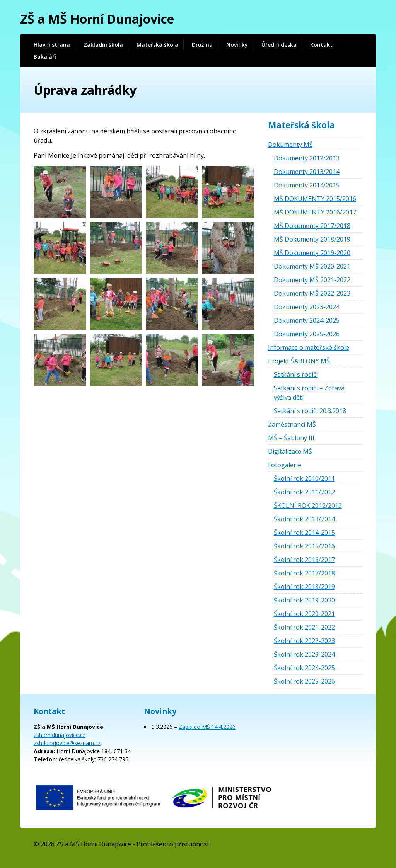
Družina (202, 45)
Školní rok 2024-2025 (304, 668)
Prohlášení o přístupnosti (174, 844)
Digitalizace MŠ (290, 451)
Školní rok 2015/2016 (304, 546)
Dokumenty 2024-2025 (307, 320)
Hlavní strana (52, 45)
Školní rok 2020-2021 (304, 614)
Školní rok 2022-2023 (304, 641)
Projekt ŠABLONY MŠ (299, 361)
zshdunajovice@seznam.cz (67, 743)
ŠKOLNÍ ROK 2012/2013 (308, 505)
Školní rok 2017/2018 (304, 573)
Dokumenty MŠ (290, 145)
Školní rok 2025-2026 (304, 681)
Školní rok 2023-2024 (304, 654)
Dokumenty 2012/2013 (307, 158)
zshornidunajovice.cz (60, 735)
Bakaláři (45, 57)
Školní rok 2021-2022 (304, 627)
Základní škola (103, 45)
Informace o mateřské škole (309, 347)
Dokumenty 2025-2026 (307, 334)
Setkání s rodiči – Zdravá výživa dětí (309, 393)
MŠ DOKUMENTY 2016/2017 (315, 212)
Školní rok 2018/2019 (304, 587)
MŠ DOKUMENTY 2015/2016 (315, 199)
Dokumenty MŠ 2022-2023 (312, 293)
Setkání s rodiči (296, 374)
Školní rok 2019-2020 (304, 600)
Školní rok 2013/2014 (304, 519)
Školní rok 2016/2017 (304, 560)
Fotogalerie (285, 465)
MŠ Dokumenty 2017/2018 (312, 226)
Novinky (237, 45)
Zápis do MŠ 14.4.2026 (207, 727)
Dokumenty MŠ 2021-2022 (312, 280)
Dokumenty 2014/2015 (307, 185)
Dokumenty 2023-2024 (307, 307)
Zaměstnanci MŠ (292, 424)
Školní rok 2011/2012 (304, 492)
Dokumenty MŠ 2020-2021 (312, 266)
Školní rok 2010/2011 (304, 478)
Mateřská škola (157, 45)
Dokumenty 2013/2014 (307, 172)
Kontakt (321, 45)
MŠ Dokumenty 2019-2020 (312, 253)
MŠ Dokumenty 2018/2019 (312, 239)
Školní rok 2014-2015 (304, 533)
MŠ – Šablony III (291, 438)
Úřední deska (279, 45)
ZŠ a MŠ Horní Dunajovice (97, 19)
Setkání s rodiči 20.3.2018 (310, 411)
